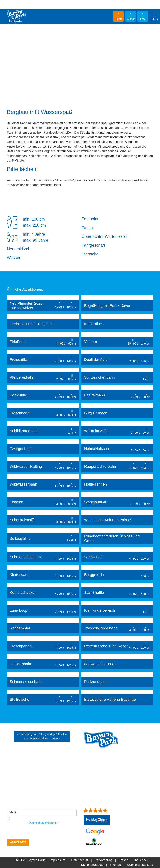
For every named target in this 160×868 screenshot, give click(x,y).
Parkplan (131, 17)
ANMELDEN (18, 842)
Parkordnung (104, 860)
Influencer (141, 860)
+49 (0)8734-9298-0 (103, 777)
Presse (123, 860)
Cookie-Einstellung (140, 865)
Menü (155, 16)
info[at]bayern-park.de (99, 782)
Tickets (118, 17)
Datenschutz (80, 860)
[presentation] (33, 832)
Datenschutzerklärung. (43, 823)
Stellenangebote (92, 865)
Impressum (57, 860)
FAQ (143, 17)
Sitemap (115, 865)
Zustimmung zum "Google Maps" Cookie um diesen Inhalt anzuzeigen (42, 736)
